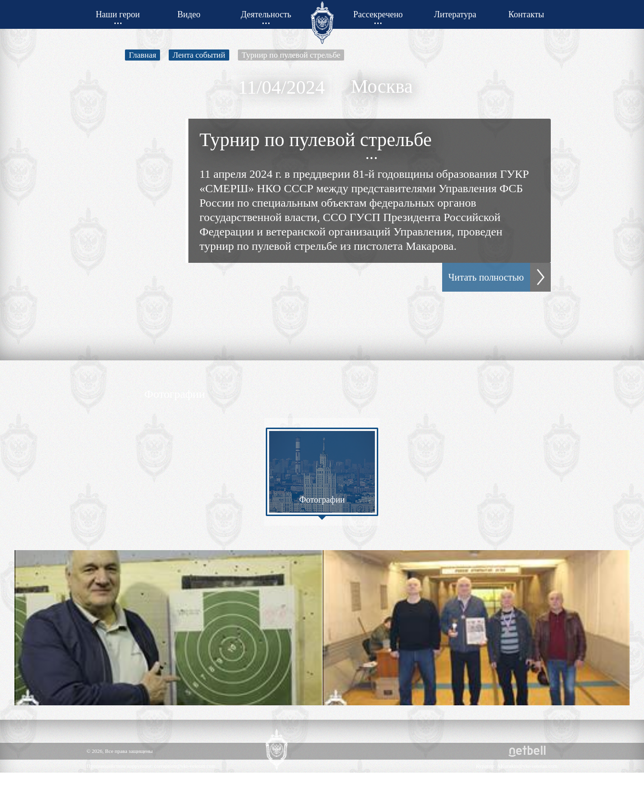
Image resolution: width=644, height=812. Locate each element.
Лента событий (199, 55)
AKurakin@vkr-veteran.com (527, 766)
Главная (142, 55)
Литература (455, 14)
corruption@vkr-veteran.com (185, 766)
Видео (189, 14)
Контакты (526, 14)
